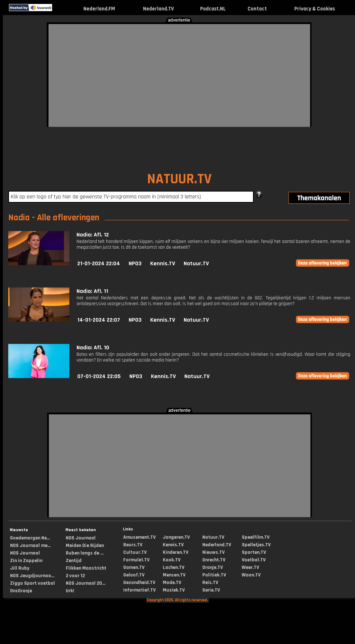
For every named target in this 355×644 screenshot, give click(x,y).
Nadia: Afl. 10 (93, 348)
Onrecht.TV (214, 560)
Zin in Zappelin (26, 561)
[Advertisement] (129, 74)
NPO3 (135, 264)
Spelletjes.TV (256, 545)
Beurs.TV (133, 545)
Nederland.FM (99, 9)
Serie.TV (211, 590)
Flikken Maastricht (86, 568)
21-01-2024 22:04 (99, 264)
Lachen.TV (174, 567)
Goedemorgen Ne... (30, 538)
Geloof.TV (134, 575)
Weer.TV (250, 567)
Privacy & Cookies (315, 9)
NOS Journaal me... (30, 546)
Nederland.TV (158, 9)
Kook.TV (172, 560)
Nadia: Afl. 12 (93, 235)
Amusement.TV (139, 537)
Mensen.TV (174, 575)
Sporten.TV (254, 552)
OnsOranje (21, 591)
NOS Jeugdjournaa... (32, 576)
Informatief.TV (139, 590)
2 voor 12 (75, 576)
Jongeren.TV (176, 537)
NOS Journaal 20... (86, 583)
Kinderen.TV (176, 552)
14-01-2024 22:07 (99, 320)
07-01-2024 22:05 (99, 376)
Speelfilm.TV (256, 537)
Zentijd (74, 561)
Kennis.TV (163, 264)
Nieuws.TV (213, 552)
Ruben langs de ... (85, 553)
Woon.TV (251, 575)
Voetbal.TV (254, 560)
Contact (257, 9)
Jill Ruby (20, 568)
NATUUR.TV (179, 179)
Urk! (70, 591)
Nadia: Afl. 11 (92, 291)
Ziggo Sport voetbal (33, 583)
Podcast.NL (213, 9)
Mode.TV (172, 583)
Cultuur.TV (135, 552)
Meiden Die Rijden (85, 546)
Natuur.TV (196, 264)
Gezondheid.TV (139, 583)
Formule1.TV (136, 560)
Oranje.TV (213, 567)
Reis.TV (210, 583)
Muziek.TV (174, 590)
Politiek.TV (214, 575)
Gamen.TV (134, 567)
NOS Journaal (25, 553)
